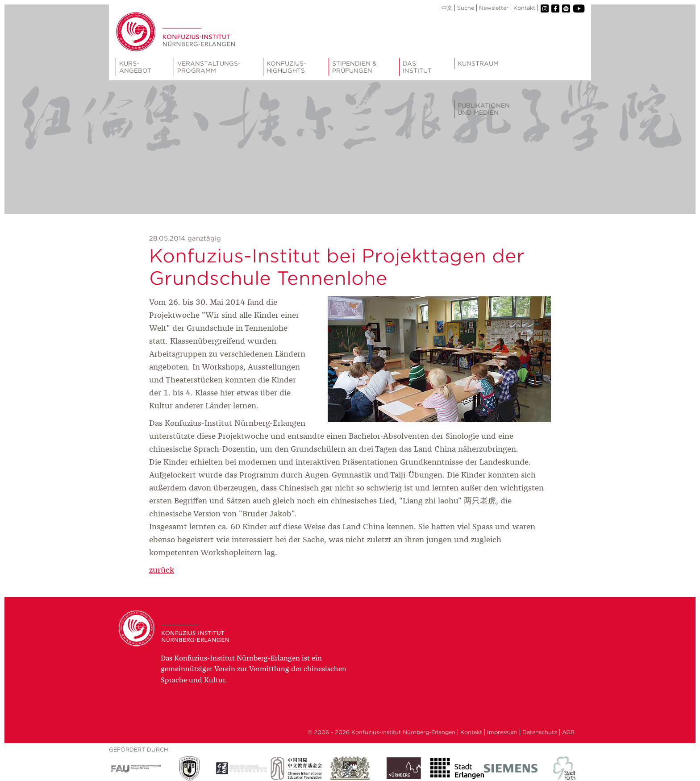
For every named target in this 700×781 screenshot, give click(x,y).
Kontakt (524, 8)
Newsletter (494, 8)
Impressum (502, 732)
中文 (447, 8)
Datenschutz (540, 732)
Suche (466, 8)
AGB (568, 732)
